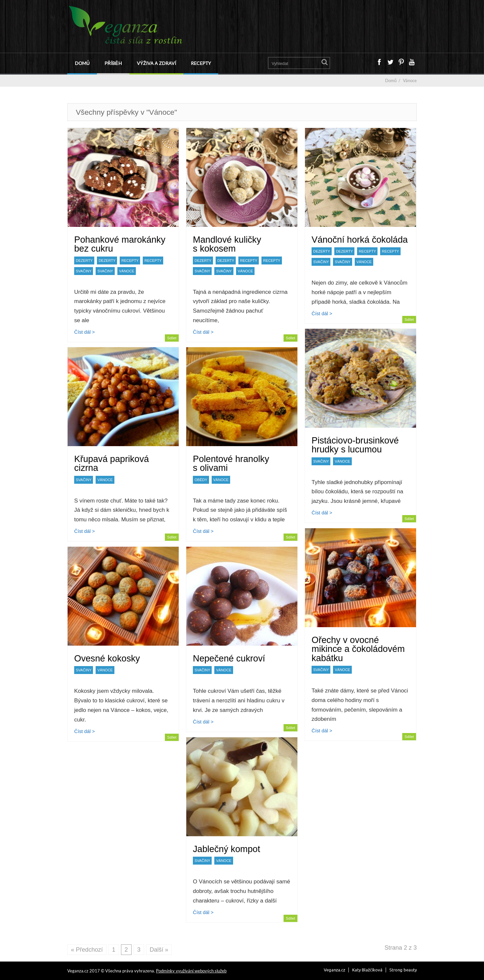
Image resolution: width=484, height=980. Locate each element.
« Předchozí (87, 950)
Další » (159, 950)
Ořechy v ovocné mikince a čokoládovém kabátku (358, 649)
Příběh (113, 63)
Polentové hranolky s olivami (231, 463)
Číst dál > (85, 332)
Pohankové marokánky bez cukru (120, 244)
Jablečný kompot (227, 849)
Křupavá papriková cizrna (112, 463)
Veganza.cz (334, 970)
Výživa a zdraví (156, 63)
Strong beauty (403, 970)
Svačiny (84, 271)
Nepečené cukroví (229, 658)
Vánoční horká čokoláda (360, 240)
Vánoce (127, 271)
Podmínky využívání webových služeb (191, 971)
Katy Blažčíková (367, 970)
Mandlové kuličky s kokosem (227, 244)
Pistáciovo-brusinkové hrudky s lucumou (355, 445)
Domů (82, 63)
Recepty (201, 63)
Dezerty (84, 260)
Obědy (201, 480)
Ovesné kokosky (107, 658)
